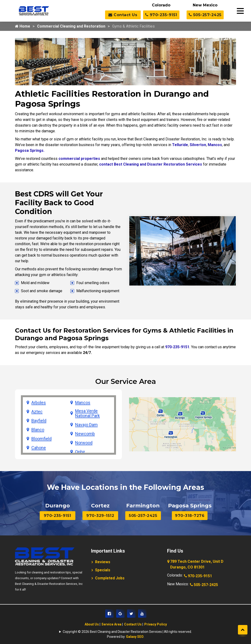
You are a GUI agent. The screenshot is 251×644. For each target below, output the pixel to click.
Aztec (37, 412)
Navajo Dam (86, 425)
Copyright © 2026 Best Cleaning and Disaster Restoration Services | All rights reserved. (127, 632)
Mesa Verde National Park (87, 413)
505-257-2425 (205, 15)
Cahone (39, 448)
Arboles (39, 403)
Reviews (103, 562)
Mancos (215, 145)
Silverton (198, 145)
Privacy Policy (156, 624)
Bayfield (39, 421)
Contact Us (123, 15)
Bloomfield (41, 439)
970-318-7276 (190, 516)
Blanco (38, 430)
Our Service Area (126, 381)
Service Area (111, 624)
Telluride (180, 145)
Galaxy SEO (135, 637)
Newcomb (85, 434)
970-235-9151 (161, 15)
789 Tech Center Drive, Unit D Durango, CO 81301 (196, 565)
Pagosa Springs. (30, 150)
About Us (92, 624)
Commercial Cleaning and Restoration (71, 26)
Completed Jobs (110, 578)
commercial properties (79, 159)
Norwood (84, 443)
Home (23, 26)
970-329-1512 (100, 516)
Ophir (80, 452)
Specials (103, 570)
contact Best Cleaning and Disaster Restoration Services (151, 164)
